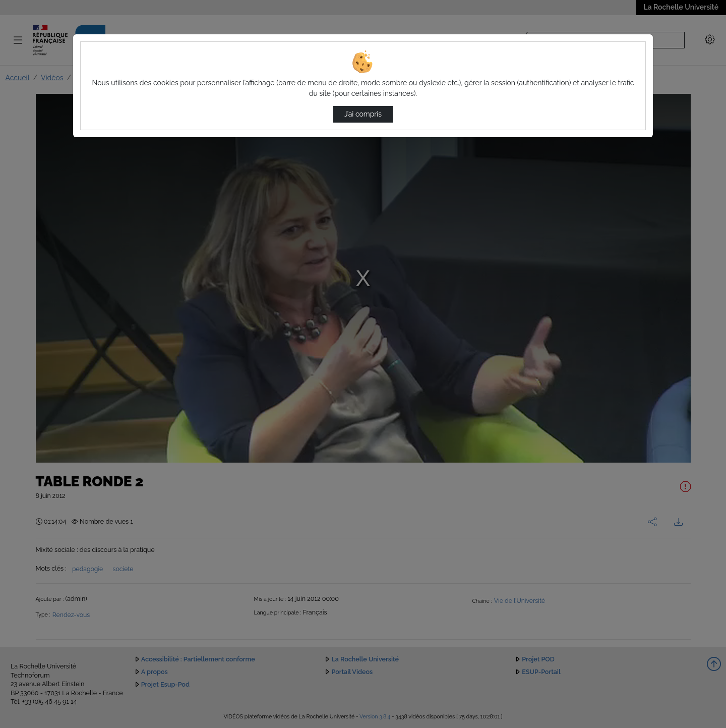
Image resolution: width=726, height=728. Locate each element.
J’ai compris (363, 114)
